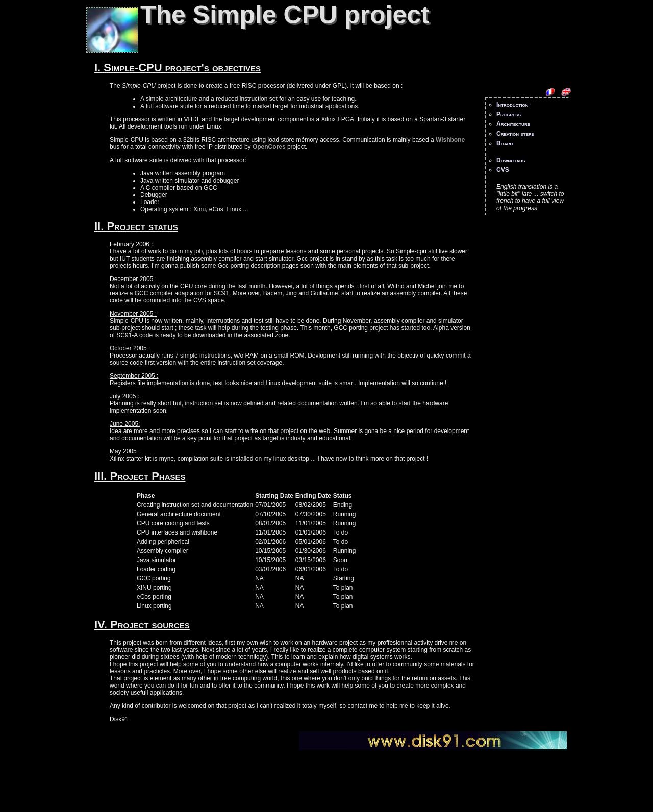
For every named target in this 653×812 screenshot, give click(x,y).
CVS (503, 170)
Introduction (512, 105)
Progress (509, 114)
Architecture (513, 124)
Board (505, 143)
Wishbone (450, 140)
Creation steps (515, 134)
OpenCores (269, 147)
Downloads (511, 160)
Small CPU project (86, 750)
